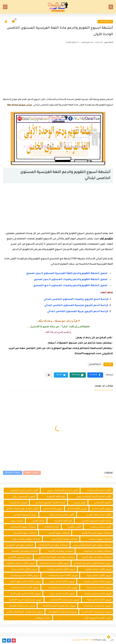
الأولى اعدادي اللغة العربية (99, 515)
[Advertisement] (58, 72)
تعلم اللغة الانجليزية (63, 521)
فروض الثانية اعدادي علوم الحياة (25, 593)
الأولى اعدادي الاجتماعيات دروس (62, 490)
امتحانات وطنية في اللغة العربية (96, 557)
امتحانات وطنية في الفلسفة (25, 551)
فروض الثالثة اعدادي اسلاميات (25, 575)
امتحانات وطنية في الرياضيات (97, 551)
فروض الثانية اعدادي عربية (62, 593)
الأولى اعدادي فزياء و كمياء (62, 515)
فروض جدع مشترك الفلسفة (22, 606)
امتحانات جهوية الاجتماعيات (23, 527)
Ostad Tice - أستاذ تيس (82, 640)
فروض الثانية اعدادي (53, 508)
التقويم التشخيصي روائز (24, 496)
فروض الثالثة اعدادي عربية (62, 581)
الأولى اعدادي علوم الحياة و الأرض (22, 508)
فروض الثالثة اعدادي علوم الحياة (25, 581)
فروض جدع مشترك (18, 502)
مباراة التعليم (39, 521)
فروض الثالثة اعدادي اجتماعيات (63, 575)
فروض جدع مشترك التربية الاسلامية (25, 600)
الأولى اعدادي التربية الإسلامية (24, 490)
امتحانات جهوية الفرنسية (25, 533)
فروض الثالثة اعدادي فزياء (99, 587)
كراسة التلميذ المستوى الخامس (96, 521)
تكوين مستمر (80, 502)
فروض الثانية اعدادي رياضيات (97, 593)
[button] (95, 375)
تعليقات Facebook (13, 473)
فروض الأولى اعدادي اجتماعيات (54, 563)
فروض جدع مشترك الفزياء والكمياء (59, 606)
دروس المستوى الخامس (20, 557)
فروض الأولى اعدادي (101, 508)
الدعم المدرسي (105, 22)
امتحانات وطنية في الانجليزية (20, 545)
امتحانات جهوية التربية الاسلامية (96, 533)
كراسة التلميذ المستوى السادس (50, 502)
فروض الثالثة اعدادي (77, 508)
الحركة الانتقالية (52, 527)
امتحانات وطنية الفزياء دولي (64, 539)
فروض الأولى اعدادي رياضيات (61, 569)
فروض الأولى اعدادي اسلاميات (20, 563)
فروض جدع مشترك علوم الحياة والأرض (24, 612)
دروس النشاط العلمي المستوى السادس (92, 563)
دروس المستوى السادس (25, 515)
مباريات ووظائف (43, 618)
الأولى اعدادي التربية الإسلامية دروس (94, 496)
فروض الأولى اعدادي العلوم (98, 569)
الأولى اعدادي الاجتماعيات (99, 490)
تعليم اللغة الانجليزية (56, 496)
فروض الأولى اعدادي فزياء (99, 575)
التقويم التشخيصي (103, 502)
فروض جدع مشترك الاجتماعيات (64, 600)
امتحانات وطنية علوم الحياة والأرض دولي (92, 545)
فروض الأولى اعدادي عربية (24, 569)
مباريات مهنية (17, 521)
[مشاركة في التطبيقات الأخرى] (49, 375)
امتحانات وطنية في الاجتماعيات (53, 545)
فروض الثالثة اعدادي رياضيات (97, 581)
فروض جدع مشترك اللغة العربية (96, 612)
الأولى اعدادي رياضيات (101, 527)
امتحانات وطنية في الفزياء (61, 551)
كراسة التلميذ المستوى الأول (98, 618)
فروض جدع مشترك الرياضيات (97, 606)
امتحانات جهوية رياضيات (100, 539)
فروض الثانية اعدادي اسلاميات (25, 587)
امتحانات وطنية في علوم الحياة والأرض (56, 557)
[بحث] (5, 7)
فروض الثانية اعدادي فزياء (99, 600)
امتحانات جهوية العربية (59, 533)
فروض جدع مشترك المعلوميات (62, 612)
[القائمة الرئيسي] (111, 7)
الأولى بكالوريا (74, 527)
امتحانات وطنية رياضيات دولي (26, 539)
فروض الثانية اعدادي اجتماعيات (63, 587)
